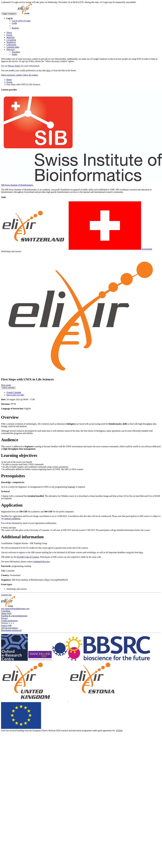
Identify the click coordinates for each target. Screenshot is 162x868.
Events (9, 35)
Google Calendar (14, 392)
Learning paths (13, 47)
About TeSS (6, 613)
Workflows (11, 42)
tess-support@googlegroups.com (15, 609)
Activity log (6, 595)
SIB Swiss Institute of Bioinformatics (17, 185)
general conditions (12, 519)
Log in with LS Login (21, 21)
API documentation (9, 628)
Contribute (6, 611)
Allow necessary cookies (12, 75)
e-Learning (11, 40)
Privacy (4, 618)
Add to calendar (8, 388)
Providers (16, 52)
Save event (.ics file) (15, 395)
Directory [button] (11, 49)
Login (14, 23)
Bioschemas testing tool (11, 630)
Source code (6, 625)
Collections (11, 45)
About (9, 33)
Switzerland (76, 249)
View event (6, 385)
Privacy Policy (14, 66)
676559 (119, 731)
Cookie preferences (9, 621)
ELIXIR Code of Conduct (28, 557)
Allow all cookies (30, 75)
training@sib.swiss (42, 562)
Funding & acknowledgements (14, 616)
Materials (10, 37)
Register (15, 28)
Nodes (15, 54)
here (48, 70)
